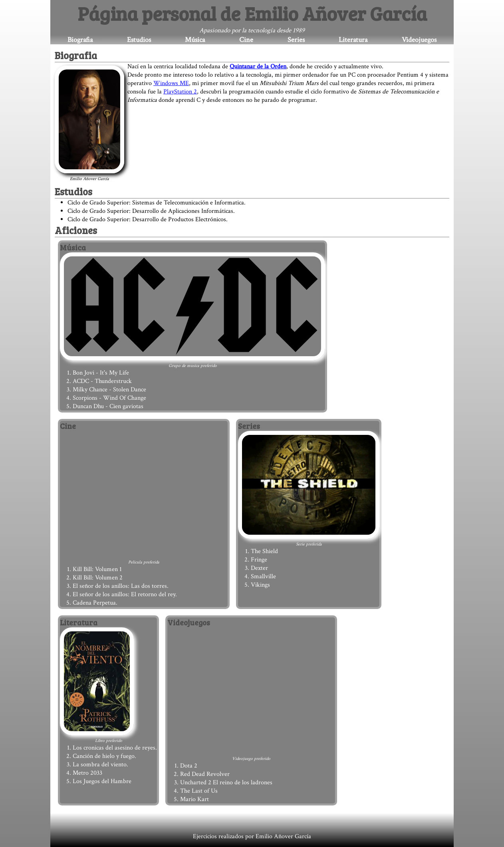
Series (296, 40)
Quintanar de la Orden (258, 66)
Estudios (139, 40)
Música (195, 40)
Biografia (80, 40)
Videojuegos (419, 40)
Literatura (353, 40)
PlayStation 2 (180, 92)
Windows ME (171, 83)
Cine (246, 40)
